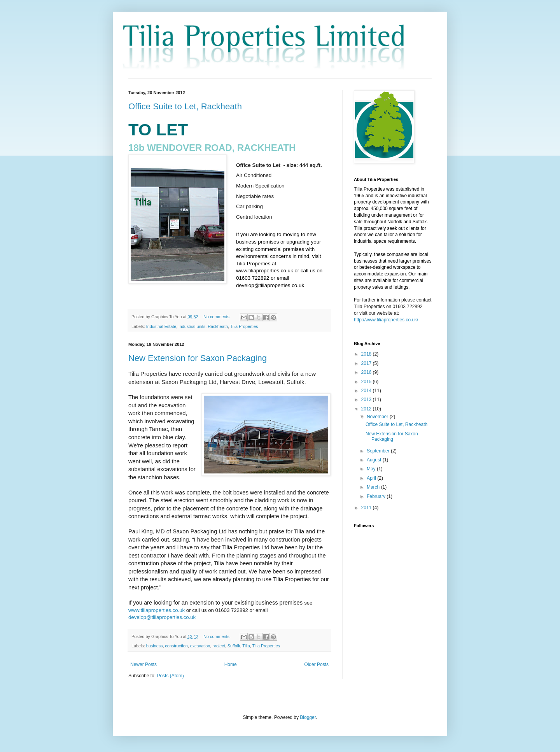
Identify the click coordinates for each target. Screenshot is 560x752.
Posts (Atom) (170, 676)
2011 (367, 508)
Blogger (308, 717)
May (372, 469)
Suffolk (234, 646)
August (375, 460)
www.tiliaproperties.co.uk (157, 610)
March (374, 487)
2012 (367, 409)
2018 (367, 354)
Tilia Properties (244, 326)
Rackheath (218, 326)
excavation (200, 646)
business (155, 646)
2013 (367, 400)
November (378, 417)
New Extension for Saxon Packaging (198, 358)
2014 (367, 391)
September (379, 451)
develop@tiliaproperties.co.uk (162, 617)
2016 (367, 372)
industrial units (192, 326)
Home (231, 664)
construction (176, 646)
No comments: (218, 317)
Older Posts (316, 664)
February (377, 496)
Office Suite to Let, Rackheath (185, 106)
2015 (367, 382)
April (372, 478)
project (219, 646)
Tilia (246, 646)
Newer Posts (143, 664)
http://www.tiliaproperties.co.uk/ (386, 320)
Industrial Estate (161, 326)
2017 (367, 363)
